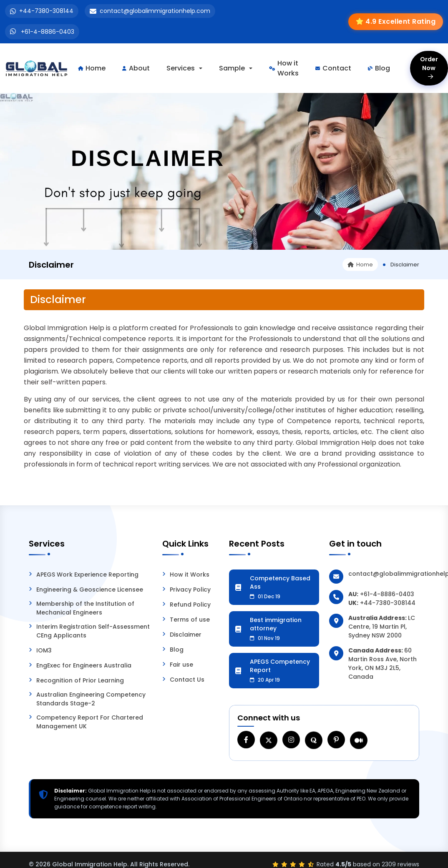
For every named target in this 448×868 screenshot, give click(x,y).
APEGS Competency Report (282, 670)
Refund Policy (190, 605)
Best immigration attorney (282, 629)
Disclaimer (186, 635)
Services (181, 68)
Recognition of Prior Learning (80, 680)
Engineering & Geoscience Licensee (90, 590)
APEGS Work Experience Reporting (87, 574)
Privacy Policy (190, 590)
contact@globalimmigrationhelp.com (155, 11)
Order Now (429, 67)
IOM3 (44, 650)
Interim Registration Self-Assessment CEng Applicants (93, 631)
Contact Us (187, 680)
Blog (379, 68)
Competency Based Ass (282, 587)
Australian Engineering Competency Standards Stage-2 (91, 699)
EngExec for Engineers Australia (84, 665)
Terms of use (190, 620)
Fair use (181, 665)
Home (92, 68)
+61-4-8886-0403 (48, 32)
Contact (333, 68)
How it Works (284, 68)
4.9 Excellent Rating (400, 21)
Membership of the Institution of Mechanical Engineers (85, 608)
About (136, 68)
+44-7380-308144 (46, 11)
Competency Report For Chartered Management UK (90, 722)
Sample (232, 68)
